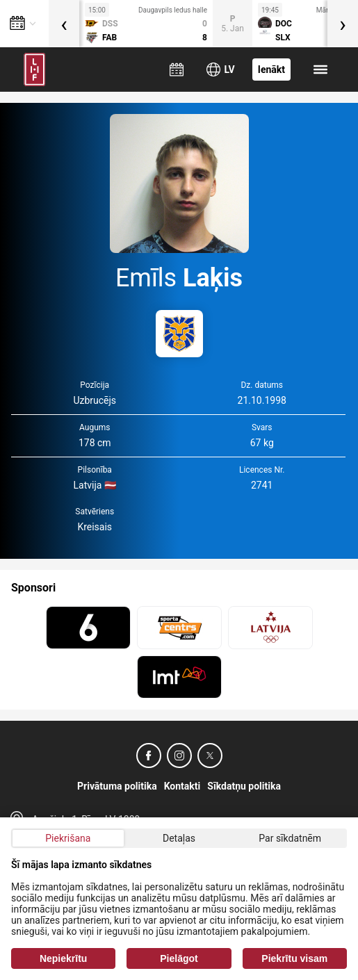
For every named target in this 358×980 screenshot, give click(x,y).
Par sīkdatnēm (290, 838)
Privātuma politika (117, 786)
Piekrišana (68, 838)
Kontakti (182, 786)
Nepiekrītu (63, 958)
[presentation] (64, 24)
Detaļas (179, 838)
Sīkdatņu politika (244, 786)
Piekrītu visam (294, 958)
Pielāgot (179, 958)
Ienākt (271, 70)
